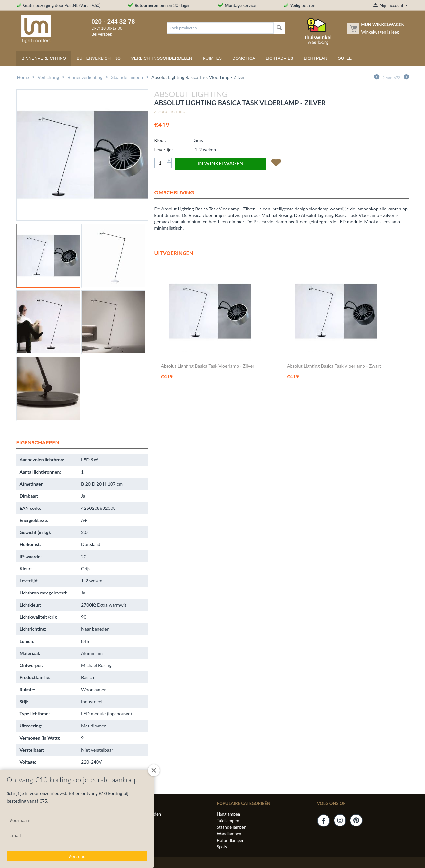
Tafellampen (228, 821)
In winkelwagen (221, 163)
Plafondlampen (230, 840)
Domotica (244, 58)
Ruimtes (212, 58)
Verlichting (48, 77)
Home (23, 77)
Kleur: (160, 140)
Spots (222, 847)
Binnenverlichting (44, 58)
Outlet (346, 58)
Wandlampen (229, 834)
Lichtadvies (279, 58)
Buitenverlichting (99, 58)
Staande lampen (127, 77)
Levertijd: (164, 150)
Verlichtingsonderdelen (162, 58)
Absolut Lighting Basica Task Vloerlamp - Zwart (334, 366)
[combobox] (220, 28)
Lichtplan (315, 58)
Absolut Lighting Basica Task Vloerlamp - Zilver (208, 366)
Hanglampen (228, 814)
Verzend (77, 856)
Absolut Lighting (170, 112)
